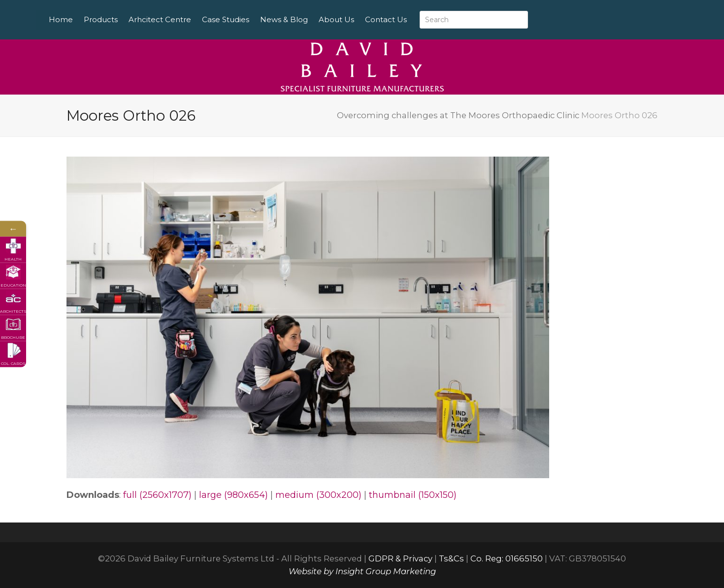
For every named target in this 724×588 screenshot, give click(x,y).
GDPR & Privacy (400, 558)
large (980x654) (233, 495)
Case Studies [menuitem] (251, 19)
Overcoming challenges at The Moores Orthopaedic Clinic (458, 115)
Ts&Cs (451, 558)
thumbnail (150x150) (413, 495)
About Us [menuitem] (362, 19)
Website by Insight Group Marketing (362, 571)
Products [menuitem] (126, 19)
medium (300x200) (318, 495)
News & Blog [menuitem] (310, 19)
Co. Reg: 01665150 (507, 558)
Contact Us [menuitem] (411, 19)
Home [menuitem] (86, 19)
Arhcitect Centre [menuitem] (185, 19)
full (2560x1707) (157, 495)
